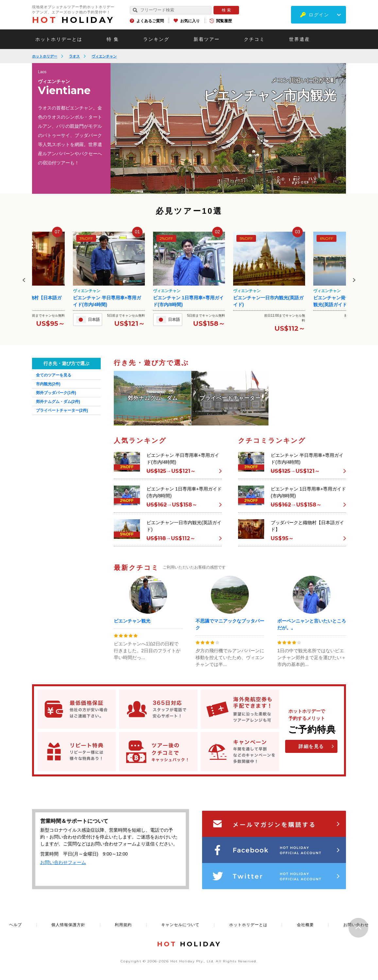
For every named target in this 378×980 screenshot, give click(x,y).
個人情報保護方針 (68, 925)
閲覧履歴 (224, 21)
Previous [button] (24, 280)
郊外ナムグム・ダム (58, 402)
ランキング (156, 39)
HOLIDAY (73, 20)
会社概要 (305, 925)
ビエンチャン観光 (132, 621)
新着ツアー (207, 39)
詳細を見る (311, 746)
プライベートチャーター (62, 410)
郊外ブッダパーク (56, 393)
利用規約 (123, 925)
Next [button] (354, 280)
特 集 (113, 39)
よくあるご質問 (150, 21)
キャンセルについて (180, 925)
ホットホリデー (45, 56)
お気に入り (190, 21)
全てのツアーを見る (54, 375)
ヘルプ (16, 925)
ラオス (74, 56)
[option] (228, 128)
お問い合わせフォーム (63, 862)
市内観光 (48, 384)
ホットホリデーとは (59, 39)
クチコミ (254, 39)
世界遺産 (300, 39)
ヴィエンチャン (104, 56)
